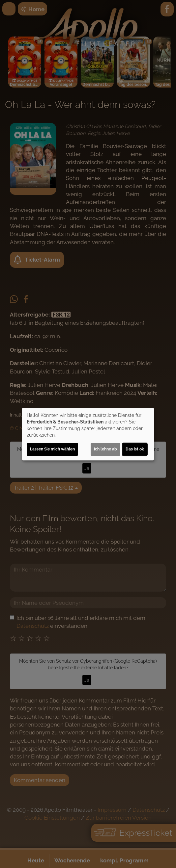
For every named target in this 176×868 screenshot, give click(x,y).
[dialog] (88, 434)
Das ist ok (135, 449)
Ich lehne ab (105, 449)
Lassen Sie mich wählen (52, 449)
